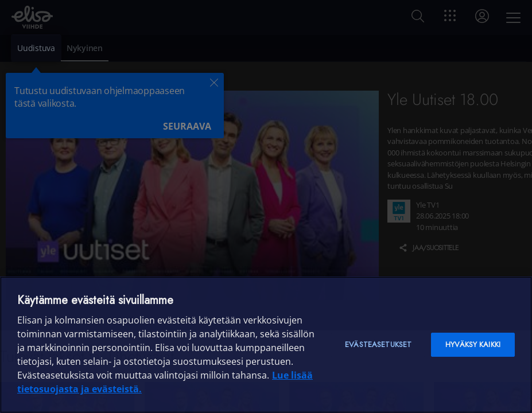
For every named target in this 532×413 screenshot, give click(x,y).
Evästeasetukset (378, 344)
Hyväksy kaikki (473, 344)
